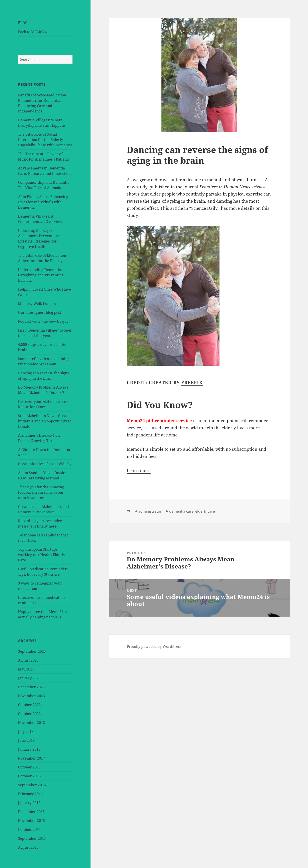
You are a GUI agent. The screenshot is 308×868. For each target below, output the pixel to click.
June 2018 (26, 740)
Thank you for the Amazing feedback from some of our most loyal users (41, 492)
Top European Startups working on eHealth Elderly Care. (42, 555)
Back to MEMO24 (32, 32)
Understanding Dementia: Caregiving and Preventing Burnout (41, 275)
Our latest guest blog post (40, 312)
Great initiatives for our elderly (45, 464)
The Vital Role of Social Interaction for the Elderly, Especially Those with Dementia (45, 140)
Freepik (192, 383)
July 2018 (26, 731)
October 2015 (29, 829)
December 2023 (31, 687)
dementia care (181, 511)
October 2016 (29, 776)
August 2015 (28, 847)
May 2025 (26, 669)
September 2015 (32, 838)
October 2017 (29, 767)
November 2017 (31, 758)
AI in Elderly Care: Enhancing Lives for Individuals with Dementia (43, 202)
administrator (150, 511)
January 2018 (29, 749)
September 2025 (32, 651)
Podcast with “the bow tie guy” (44, 321)
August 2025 (28, 660)
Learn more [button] (139, 471)
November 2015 (31, 821)
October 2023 (29, 705)
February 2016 (30, 794)
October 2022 (29, 714)
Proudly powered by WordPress (154, 646)
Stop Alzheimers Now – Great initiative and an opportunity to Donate (45, 421)
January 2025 (29, 678)
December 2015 (31, 812)
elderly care (205, 511)
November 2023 (31, 696)
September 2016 (32, 785)
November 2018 (31, 723)
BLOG (23, 23)
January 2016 (29, 803)
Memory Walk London (37, 304)
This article (172, 208)
